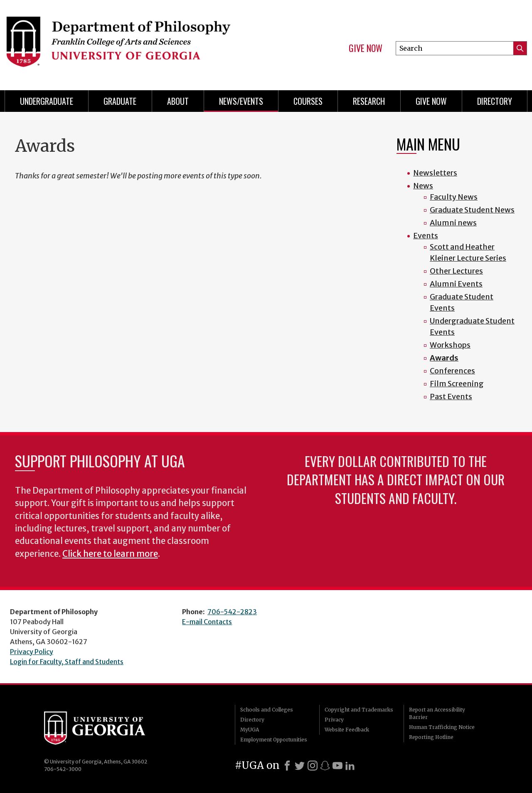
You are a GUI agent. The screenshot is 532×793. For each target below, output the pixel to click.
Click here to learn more (110, 554)
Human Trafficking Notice (442, 727)
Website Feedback (347, 730)
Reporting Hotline (431, 737)
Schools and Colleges (267, 710)
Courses (308, 101)
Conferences (452, 371)
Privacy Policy (32, 652)
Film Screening (457, 384)
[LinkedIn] (350, 766)
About (178, 101)
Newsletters (435, 173)
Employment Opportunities (274, 740)
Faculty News (454, 197)
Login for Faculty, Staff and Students (67, 662)
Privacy (334, 720)
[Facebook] (287, 766)
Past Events (451, 396)
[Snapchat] (325, 766)
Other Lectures (456, 271)
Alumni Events (456, 284)
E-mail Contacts (207, 622)
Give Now (366, 48)
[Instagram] (313, 766)
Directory (495, 101)
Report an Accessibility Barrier (437, 713)
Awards (444, 358)
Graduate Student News (472, 210)
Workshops (450, 345)
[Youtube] (337, 766)
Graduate (120, 101)
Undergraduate (47, 101)
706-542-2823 (232, 612)
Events (426, 236)
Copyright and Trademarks (359, 710)
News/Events (241, 101)
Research (369, 101)
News (423, 186)
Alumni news (453, 223)
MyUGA (250, 730)
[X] (300, 766)
